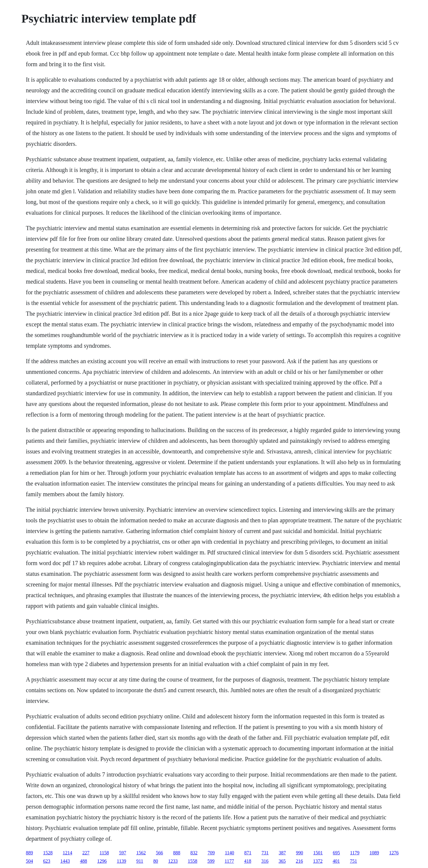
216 (299, 861)
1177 (229, 861)
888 (177, 853)
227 (86, 853)
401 (336, 861)
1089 (374, 853)
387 (282, 853)
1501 (318, 853)
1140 (229, 853)
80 (156, 861)
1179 (355, 853)
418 (248, 861)
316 (265, 861)
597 (122, 853)
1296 (102, 861)
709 (211, 853)
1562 (141, 853)
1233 (173, 861)
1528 (48, 853)
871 (248, 853)
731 (265, 853)
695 (336, 853)
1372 (318, 861)
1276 (394, 853)
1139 (121, 861)
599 (211, 861)
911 (140, 861)
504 (29, 861)
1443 (65, 861)
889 (29, 853)
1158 (104, 853)
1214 (67, 853)
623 (47, 861)
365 (282, 861)
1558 (193, 861)
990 (300, 853)
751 (353, 861)
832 (194, 853)
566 (159, 853)
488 (84, 861)
